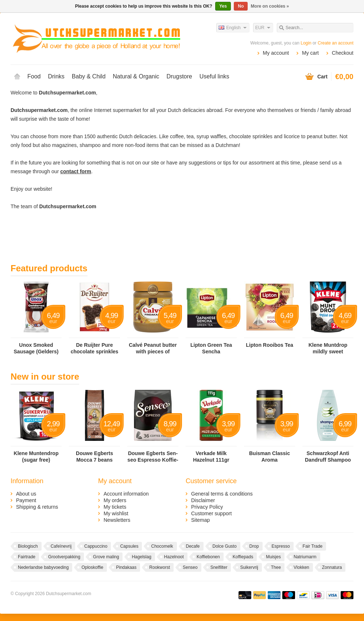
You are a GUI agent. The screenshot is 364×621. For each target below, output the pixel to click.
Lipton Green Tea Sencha (211, 348)
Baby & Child (89, 76)
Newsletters (117, 520)
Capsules (129, 546)
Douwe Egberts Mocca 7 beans (94, 457)
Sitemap (200, 520)
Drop (254, 546)
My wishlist (116, 513)
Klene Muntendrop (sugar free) (36, 457)
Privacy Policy (207, 507)
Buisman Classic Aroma (270, 457)
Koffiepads (243, 557)
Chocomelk (162, 546)
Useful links (214, 76)
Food (34, 76)
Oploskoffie (92, 567)
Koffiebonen (208, 557)
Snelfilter (219, 567)
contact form (76, 171)
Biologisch (28, 546)
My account (276, 53)
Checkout (343, 53)
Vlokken (301, 567)
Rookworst (160, 567)
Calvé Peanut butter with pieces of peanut (153, 348)
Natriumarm (305, 557)
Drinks (56, 76)
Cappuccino (96, 546)
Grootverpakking (64, 557)
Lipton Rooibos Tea (270, 345)
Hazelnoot (174, 557)
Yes (223, 6)
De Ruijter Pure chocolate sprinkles (95, 348)
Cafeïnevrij (61, 546)
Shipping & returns (37, 507)
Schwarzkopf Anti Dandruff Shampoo (328, 457)
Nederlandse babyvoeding (43, 567)
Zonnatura (332, 567)
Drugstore (179, 76)
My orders (115, 500)
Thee (276, 567)
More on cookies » (270, 6)
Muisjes (273, 557)
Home (17, 77)
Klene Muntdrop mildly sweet (328, 348)
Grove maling (106, 557)
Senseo (190, 567)
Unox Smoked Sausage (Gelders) (36, 348)
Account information (126, 494)
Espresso (281, 546)
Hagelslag (141, 557)
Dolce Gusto (225, 546)
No (241, 6)
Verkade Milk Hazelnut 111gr (211, 457)
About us (26, 494)
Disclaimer (203, 500)
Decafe (193, 546)
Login (306, 43)
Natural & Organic (136, 76)
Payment (26, 500)
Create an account (336, 43)
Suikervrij (249, 567)
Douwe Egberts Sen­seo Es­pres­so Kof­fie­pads (153, 457)
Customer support (211, 513)
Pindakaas (126, 567)
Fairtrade (27, 557)
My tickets (115, 507)
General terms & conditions (222, 494)
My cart (310, 53)
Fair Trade (313, 546)
